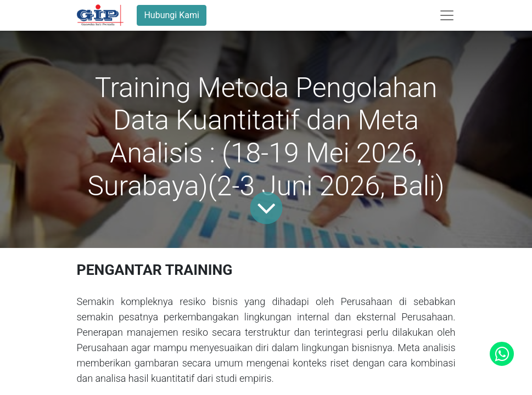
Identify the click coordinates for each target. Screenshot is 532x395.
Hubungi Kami (171, 15)
